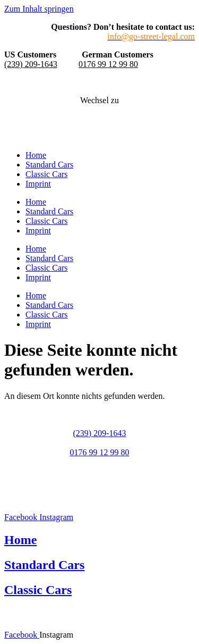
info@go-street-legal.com (99, 471)
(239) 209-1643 (31, 64)
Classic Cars (47, 174)
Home (36, 155)
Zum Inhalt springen (39, 9)
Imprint (38, 184)
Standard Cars (49, 165)
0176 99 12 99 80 (108, 64)
